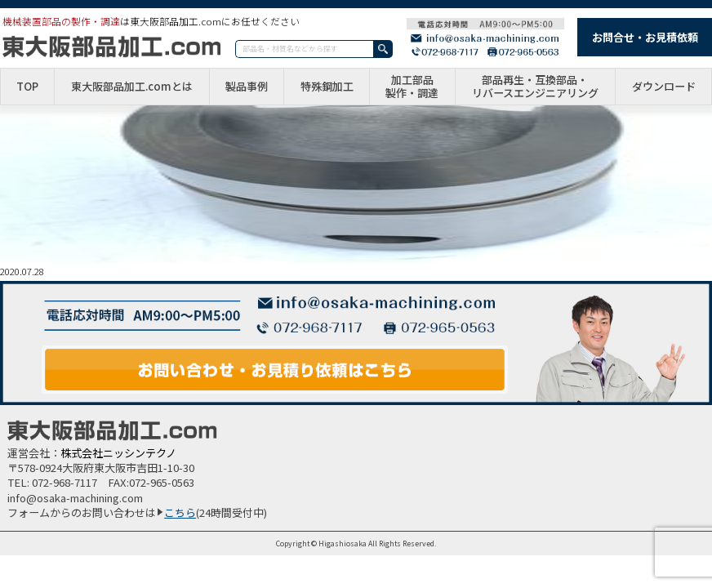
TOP (27, 87)
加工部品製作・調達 (412, 86)
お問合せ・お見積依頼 (645, 37)
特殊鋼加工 (327, 87)
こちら (180, 512)
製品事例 (247, 87)
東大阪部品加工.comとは (132, 87)
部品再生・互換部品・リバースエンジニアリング (535, 86)
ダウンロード (664, 87)
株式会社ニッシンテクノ (118, 453)
